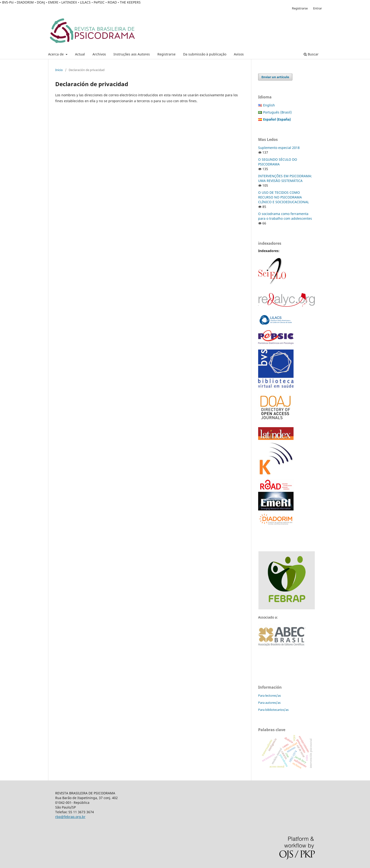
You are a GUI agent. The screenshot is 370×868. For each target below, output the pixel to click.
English (269, 105)
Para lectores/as (269, 695)
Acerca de (56, 54)
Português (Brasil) (277, 112)
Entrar (317, 8)
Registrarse (166, 54)
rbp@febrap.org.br (70, 817)
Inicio (59, 70)
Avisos (239, 54)
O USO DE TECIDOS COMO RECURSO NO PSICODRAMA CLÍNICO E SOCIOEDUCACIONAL (284, 197)
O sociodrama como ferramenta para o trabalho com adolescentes (285, 216)
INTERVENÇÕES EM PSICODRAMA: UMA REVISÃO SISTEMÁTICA (285, 178)
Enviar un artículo (275, 77)
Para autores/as (269, 703)
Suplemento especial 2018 (279, 148)
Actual (80, 54)
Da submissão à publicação (205, 54)
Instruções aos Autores (132, 54)
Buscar (311, 54)
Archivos (99, 54)
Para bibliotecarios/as (273, 710)
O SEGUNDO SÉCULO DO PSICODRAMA (278, 162)
